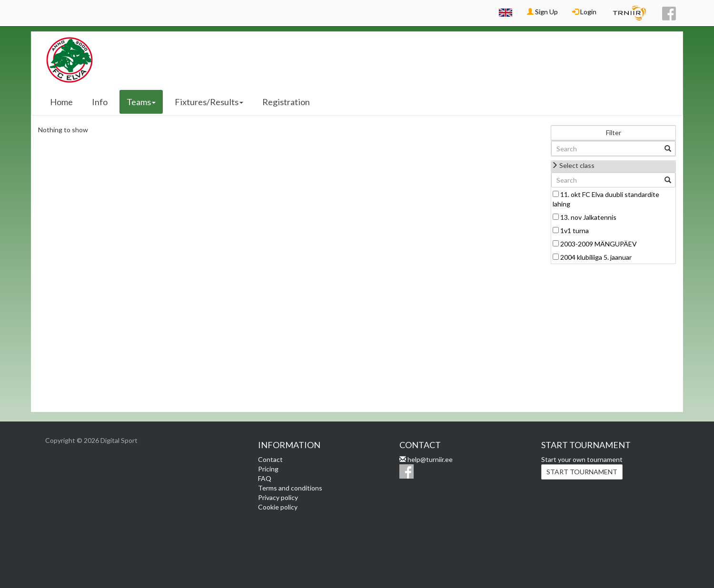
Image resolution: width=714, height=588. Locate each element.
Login (584, 12)
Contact (270, 459)
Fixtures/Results (209, 102)
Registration (286, 102)
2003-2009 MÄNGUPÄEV (599, 244)
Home (61, 102)
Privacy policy (278, 497)
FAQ (265, 478)
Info (100, 102)
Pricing (268, 469)
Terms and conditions (290, 488)
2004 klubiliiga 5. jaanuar (596, 257)
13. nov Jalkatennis (588, 217)
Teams (141, 102)
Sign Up (542, 12)
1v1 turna (575, 230)
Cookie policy (278, 507)
